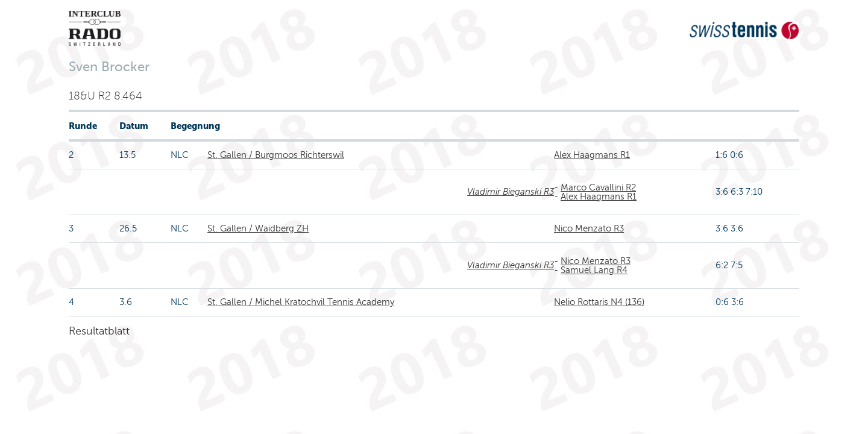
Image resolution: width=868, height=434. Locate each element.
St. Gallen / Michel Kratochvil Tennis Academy (301, 302)
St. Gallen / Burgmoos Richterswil (276, 155)
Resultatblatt (99, 331)
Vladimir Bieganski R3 (511, 192)
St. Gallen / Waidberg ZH (258, 228)
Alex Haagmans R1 (592, 155)
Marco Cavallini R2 (598, 187)
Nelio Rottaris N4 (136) (599, 302)
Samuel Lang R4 (594, 270)
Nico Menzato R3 (589, 228)
